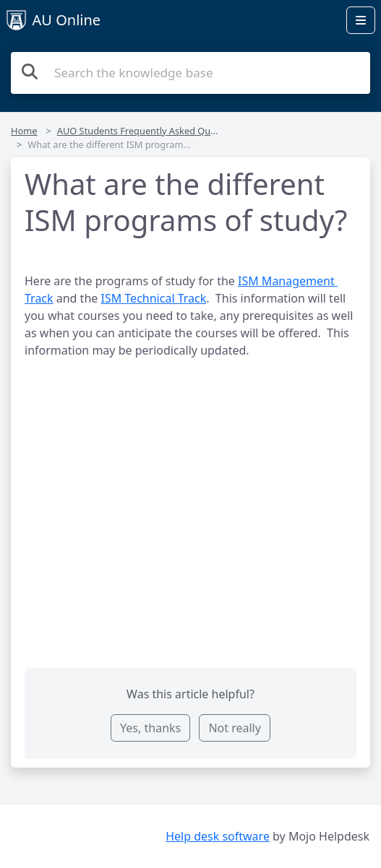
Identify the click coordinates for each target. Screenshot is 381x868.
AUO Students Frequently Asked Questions (150, 131)
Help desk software (218, 836)
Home (24, 131)
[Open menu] (361, 20)
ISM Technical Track (153, 298)
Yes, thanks (150, 728)
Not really (234, 728)
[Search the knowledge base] (190, 73)
